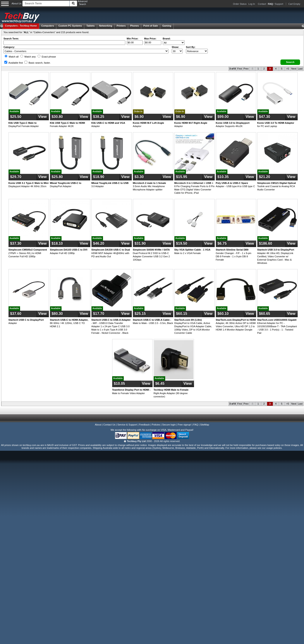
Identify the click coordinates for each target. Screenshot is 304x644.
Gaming (167, 26)
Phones (134, 26)
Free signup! (184, 425)
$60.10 (223, 314)
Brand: (167, 39)
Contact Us (109, 425)
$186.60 (266, 243)
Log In (252, 4)
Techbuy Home (21, 26)
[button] (290, 62)
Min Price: (133, 39)
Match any (28, 57)
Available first (14, 63)
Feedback (144, 425)
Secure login (169, 425)
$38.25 (99, 117)
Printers (121, 26)
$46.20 (99, 243)
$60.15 (182, 314)
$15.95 (182, 177)
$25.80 (57, 177)
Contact (262, 4)
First (240, 69)
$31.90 (140, 243)
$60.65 (265, 314)
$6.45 (160, 384)
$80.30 (57, 314)
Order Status (240, 4)
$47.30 (265, 117)
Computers (48, 26)
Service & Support (127, 425)
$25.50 (16, 117)
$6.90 (139, 117)
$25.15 (140, 314)
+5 (288, 69)
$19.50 (182, 243)
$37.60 (16, 314)
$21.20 (265, 177)
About (98, 425)
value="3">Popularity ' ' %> (197, 51)
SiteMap (205, 425)
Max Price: (150, 39)
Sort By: (191, 47)
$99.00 (223, 117)
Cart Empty (294, 4)
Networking (106, 26)
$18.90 (99, 177)
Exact (47, 57)
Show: (175, 47)
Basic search (38, 63)
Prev (246, 69)
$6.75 (222, 243)
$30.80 (57, 117)
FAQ (196, 425)
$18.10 (57, 243)
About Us (16, 3)
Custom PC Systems (70, 26)
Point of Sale (151, 26)
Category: (9, 47)
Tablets (91, 26)
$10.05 (119, 384)
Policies (156, 425)
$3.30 (139, 177)
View (43, 117)
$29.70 (16, 177)
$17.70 (99, 314)
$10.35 (223, 177)
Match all (12, 57)
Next (294, 69)
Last (300, 69)
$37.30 (16, 243)
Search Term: (11, 39)
